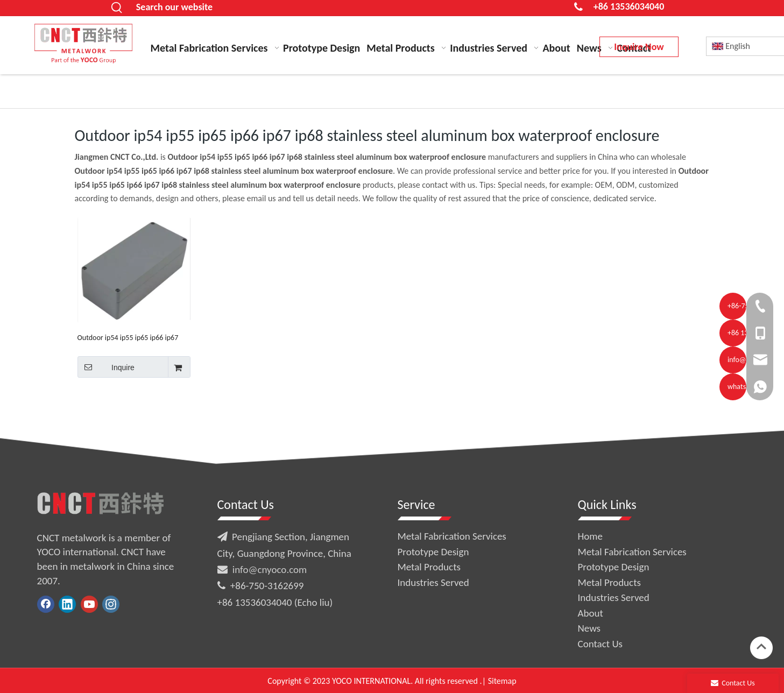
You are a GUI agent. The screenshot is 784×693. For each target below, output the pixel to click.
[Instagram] (111, 604)
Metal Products (429, 567)
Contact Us (601, 644)
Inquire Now (639, 47)
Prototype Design (433, 552)
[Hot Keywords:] (117, 8)
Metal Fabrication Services (452, 536)
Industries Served (433, 582)
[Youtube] (89, 604)
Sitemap (502, 681)
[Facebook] (46, 604)
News (589, 628)
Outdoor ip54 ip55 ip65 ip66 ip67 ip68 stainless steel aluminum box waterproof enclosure (129, 338)
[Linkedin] (67, 604)
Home (591, 536)
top (761, 647)
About (591, 613)
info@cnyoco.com (270, 570)
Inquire (106, 367)
